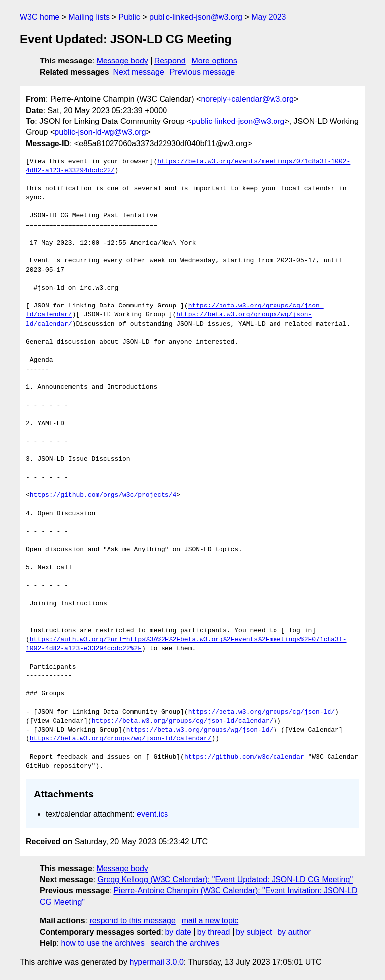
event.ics (152, 814)
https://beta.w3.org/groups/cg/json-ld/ (262, 712)
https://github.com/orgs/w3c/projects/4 (103, 495)
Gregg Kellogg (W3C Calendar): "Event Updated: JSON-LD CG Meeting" (225, 880)
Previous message (203, 72)
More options (215, 61)
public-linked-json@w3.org (196, 17)
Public (129, 17)
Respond (170, 61)
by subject (254, 932)
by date (178, 932)
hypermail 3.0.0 (156, 962)
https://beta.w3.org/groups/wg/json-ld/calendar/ (121, 739)
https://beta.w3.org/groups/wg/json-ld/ (200, 730)
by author (294, 932)
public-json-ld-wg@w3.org (100, 132)
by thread (214, 932)
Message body (122, 61)
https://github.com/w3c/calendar (244, 757)
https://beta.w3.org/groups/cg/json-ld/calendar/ (183, 721)
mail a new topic (210, 921)
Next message (139, 72)
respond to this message (132, 921)
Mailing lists (89, 17)
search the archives (185, 943)
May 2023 (269, 17)
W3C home (40, 17)
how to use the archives (103, 943)
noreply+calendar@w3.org (247, 99)
